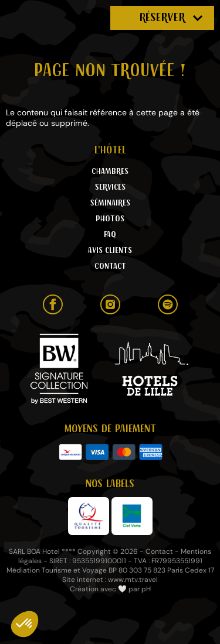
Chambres (110, 172)
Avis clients (110, 251)
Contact (110, 266)
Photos (110, 219)
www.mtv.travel (133, 580)
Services (110, 187)
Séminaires (110, 203)
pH (146, 589)
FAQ (110, 235)
